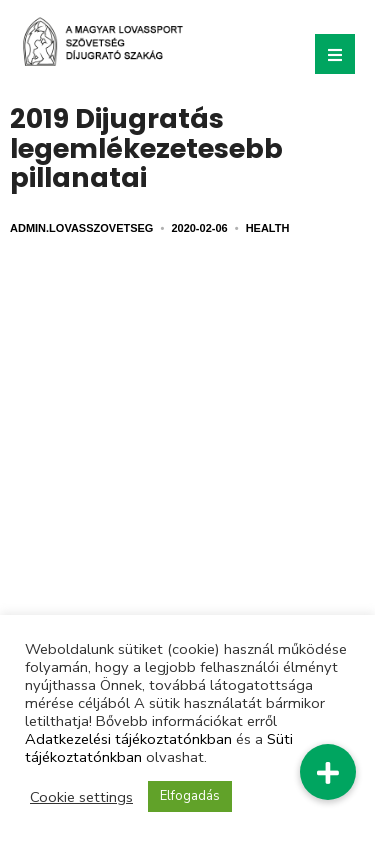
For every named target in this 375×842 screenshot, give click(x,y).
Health (268, 228)
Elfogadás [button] (190, 796)
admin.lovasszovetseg (81, 228)
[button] (328, 772)
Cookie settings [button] (81, 797)
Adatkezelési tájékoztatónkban (128, 739)
